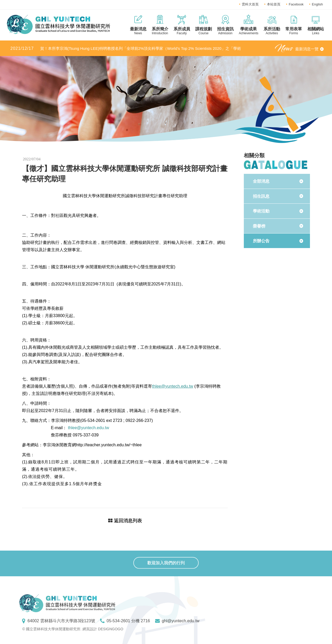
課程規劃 (204, 31)
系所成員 (182, 31)
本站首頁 (274, 4)
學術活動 (261, 211)
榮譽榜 (259, 226)
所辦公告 (261, 241)
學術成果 (249, 31)
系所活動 (272, 31)
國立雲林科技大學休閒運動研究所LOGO (58, 24)
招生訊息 (261, 196)
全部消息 (261, 181)
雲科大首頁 (250, 4)
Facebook (296, 4)
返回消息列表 (125, 522)
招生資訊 (225, 31)
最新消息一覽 (307, 49)
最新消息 (138, 31)
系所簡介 (160, 31)
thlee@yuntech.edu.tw (173, 386)
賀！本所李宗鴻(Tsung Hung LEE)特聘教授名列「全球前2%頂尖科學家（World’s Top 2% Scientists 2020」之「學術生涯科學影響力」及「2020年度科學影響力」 (126, 49)
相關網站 (316, 31)
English (317, 4)
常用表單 (294, 31)
